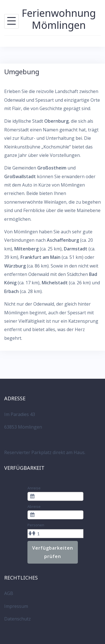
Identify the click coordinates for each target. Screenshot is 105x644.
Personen (36, 525)
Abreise (34, 506)
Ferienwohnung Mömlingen (59, 19)
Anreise (34, 488)
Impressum (16, 606)
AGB (9, 593)
